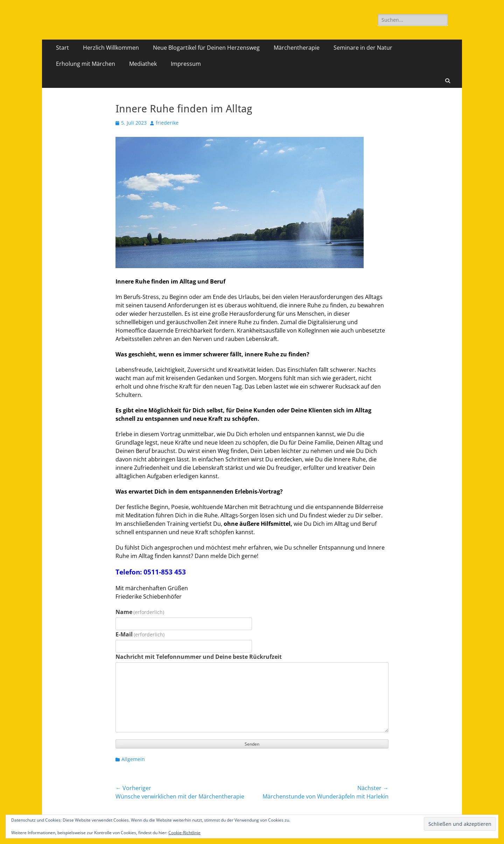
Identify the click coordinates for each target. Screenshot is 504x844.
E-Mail (140, 634)
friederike (167, 123)
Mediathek (143, 64)
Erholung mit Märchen (86, 64)
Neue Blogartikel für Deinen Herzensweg (206, 48)
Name (140, 612)
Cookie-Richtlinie (184, 833)
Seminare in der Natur (363, 48)
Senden (252, 744)
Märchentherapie (297, 48)
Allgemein (133, 759)
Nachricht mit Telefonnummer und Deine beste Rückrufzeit (199, 657)
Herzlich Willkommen (111, 48)
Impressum (186, 64)
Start (62, 48)
